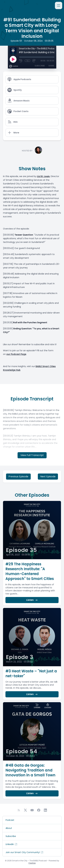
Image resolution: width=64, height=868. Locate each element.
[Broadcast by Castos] (14, 66)
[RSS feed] (19, 810)
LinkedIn (12, 844)
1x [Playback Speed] (27, 61)
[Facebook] (39, 810)
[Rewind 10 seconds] (21, 61)
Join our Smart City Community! (25, 852)
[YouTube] (32, 810)
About (9, 828)
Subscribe (40, 66)
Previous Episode (18, 476)
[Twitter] (25, 810)
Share (51, 66)
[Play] (13, 59)
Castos (32, 863)
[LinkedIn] (45, 810)
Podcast (10, 820)
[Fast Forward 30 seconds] (34, 61)
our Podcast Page (16, 354)
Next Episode (48, 476)
